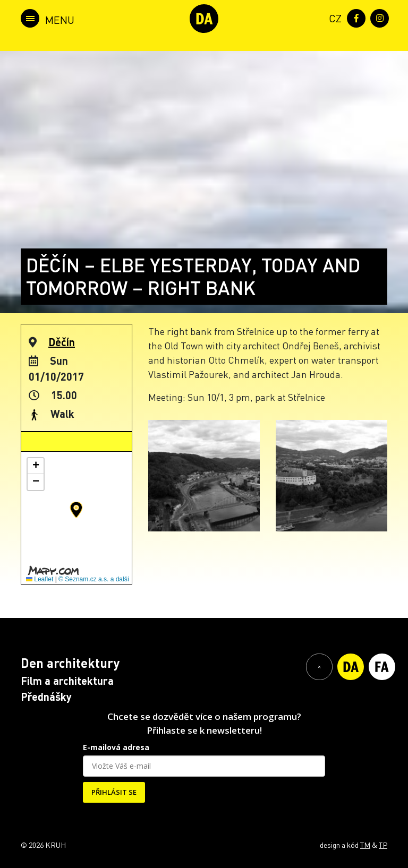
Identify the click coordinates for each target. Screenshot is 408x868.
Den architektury (70, 663)
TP (383, 845)
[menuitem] (333, 17)
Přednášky (46, 697)
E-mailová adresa (116, 747)
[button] (76, 510)
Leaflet (40, 579)
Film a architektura (67, 681)
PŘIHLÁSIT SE (114, 792)
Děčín (62, 342)
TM (365, 845)
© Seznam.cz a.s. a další (94, 579)
